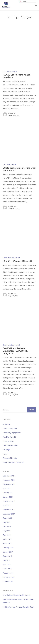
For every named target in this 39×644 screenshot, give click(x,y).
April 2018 (7, 565)
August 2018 (8, 556)
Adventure (7, 424)
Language (6, 450)
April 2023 (7, 489)
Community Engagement (11, 258)
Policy (5, 454)
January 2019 (8, 552)
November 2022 (9, 501)
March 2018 (7, 569)
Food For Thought (9, 437)
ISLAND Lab (12, 113)
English (23, 1)
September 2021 (9, 510)
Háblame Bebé (8, 441)
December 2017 (9, 577)
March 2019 (7, 543)
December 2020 (9, 514)
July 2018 (6, 560)
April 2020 (7, 535)
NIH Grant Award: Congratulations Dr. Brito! (18, 607)
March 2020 (7, 539)
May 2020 (7, 531)
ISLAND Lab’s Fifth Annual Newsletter (17, 595)
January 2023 (8, 497)
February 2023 (8, 493)
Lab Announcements (10, 71)
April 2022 (7, 505)
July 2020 (6, 522)
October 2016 (8, 582)
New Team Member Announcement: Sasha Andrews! (18, 601)
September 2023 (9, 484)
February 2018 (8, 573)
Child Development (9, 165)
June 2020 (7, 527)
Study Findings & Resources (13, 462)
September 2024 (9, 476)
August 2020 (8, 518)
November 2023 (9, 480)
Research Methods (10, 458)
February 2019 (8, 548)
